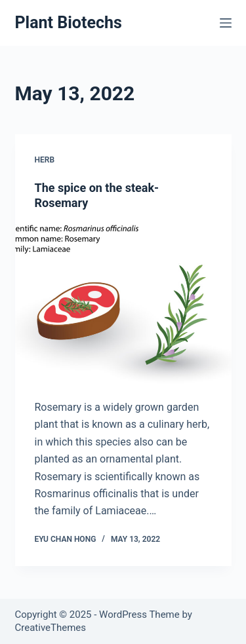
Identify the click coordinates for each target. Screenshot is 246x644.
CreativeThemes (51, 628)
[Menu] (226, 23)
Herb (45, 160)
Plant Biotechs (69, 23)
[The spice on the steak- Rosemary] (123, 305)
